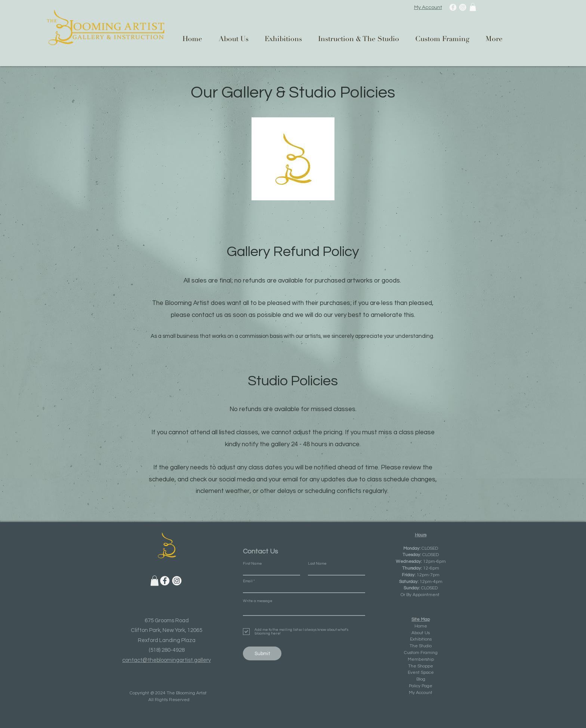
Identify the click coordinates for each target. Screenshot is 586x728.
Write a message (258, 601)
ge (430, 686)
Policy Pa (418, 686)
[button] (473, 7)
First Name (252, 564)
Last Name (317, 564)
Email (248, 581)
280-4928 (173, 650)
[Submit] (262, 653)
